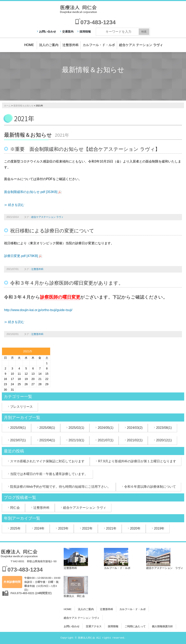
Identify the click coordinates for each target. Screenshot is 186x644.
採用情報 (85, 31)
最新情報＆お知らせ (23, 106)
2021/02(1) (135, 440)
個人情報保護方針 (162, 626)
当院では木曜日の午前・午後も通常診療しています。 (49, 474)
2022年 (87, 528)
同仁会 (15, 508)
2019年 (159, 528)
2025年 (15, 528)
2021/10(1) (76, 440)
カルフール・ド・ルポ (99, 45)
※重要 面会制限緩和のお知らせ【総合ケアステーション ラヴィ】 (85, 149)
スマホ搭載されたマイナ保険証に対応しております (47, 461)
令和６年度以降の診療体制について (150, 487)
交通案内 (68, 31)
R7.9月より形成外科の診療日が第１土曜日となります (137, 461)
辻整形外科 (71, 45)
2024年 (39, 528)
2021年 (111, 528)
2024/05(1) (105, 428)
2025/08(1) (47, 428)
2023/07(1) (18, 440)
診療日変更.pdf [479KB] (21, 256)
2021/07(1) (105, 440)
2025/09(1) (18, 428)
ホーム (7, 106)
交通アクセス (94, 626)
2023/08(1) (164, 428)
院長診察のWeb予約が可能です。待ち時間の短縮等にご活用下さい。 (60, 487)
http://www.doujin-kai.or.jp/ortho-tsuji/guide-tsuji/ (38, 310)
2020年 (135, 528)
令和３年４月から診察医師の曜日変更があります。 (67, 283)
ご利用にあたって (135, 626)
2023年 (63, 528)
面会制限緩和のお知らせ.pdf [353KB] (31, 192)
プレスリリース (21, 407)
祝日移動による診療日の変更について (52, 231)
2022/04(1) (47, 440)
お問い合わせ (48, 31)
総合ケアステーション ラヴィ (47, 217)
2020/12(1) (164, 440)
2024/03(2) (135, 428)
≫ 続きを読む (14, 205)
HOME (29, 45)
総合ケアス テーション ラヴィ (141, 45)
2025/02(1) (76, 428)
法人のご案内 (49, 45)
